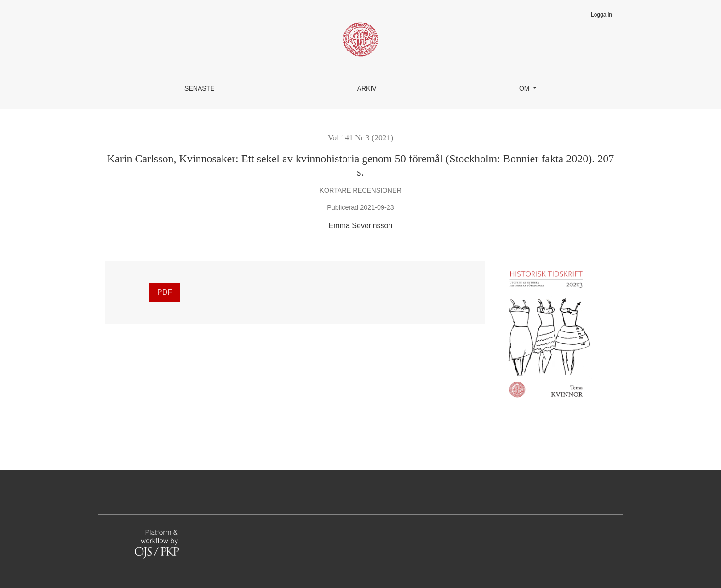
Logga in (601, 15)
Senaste (199, 88)
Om (525, 88)
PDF (165, 292)
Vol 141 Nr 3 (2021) (360, 137)
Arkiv (367, 88)
